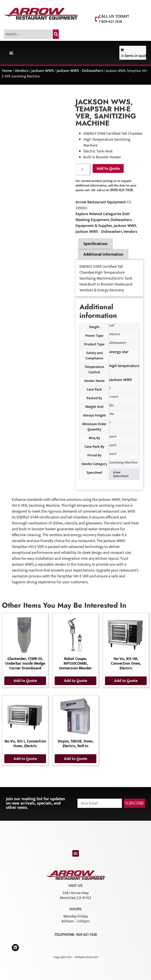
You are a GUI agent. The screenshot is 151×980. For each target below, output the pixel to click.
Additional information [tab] (103, 254)
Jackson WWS (42, 71)
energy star (119, 352)
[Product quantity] (83, 169)
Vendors (22, 71)
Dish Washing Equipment (103, 217)
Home (7, 71)
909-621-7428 (86, 935)
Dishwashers (121, 220)
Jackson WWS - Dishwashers (80, 71)
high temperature (124, 366)
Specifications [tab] (95, 244)
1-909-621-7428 (110, 22)
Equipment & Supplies (94, 226)
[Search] (56, 34)
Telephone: (65, 935)
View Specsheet (121, 474)
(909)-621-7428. (121, 190)
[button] (11, 53)
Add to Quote (108, 169)
